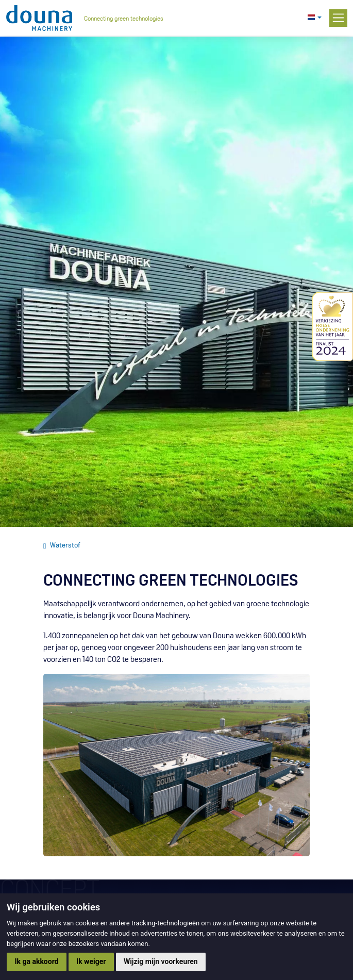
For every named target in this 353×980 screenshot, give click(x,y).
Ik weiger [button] (91, 961)
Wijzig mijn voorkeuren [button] (161, 961)
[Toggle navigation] (338, 18)
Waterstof (65, 546)
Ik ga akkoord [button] (36, 961)
